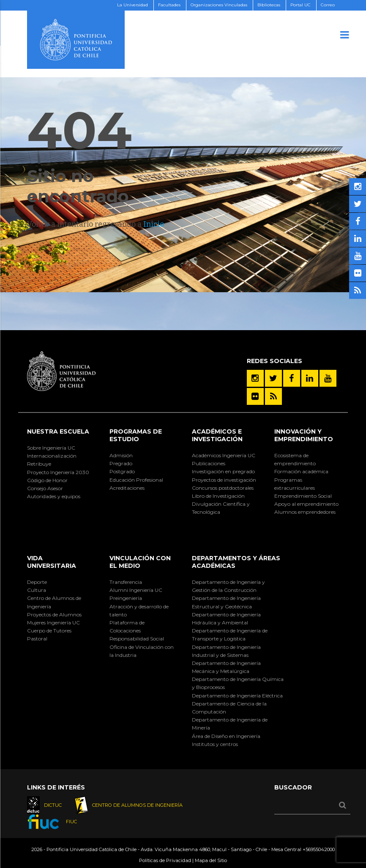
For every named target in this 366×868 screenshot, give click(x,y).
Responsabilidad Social (137, 639)
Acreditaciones (127, 488)
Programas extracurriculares (295, 484)
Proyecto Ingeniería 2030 (58, 472)
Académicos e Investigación (217, 435)
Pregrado (121, 463)
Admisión (121, 455)
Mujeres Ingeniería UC (53, 623)
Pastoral (37, 639)
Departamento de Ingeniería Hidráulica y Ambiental (226, 618)
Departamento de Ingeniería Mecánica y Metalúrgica (226, 667)
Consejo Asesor (45, 488)
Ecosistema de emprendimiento (295, 459)
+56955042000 (319, 849)
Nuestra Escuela (58, 431)
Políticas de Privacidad (165, 860)
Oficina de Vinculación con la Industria (142, 651)
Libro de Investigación (218, 496)
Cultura (37, 590)
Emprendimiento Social (303, 496)
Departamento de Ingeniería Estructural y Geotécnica (226, 602)
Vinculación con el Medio (140, 562)
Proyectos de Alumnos (54, 614)
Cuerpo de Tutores (49, 631)
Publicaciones (209, 463)
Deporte (37, 582)
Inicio (154, 224)
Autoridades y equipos (54, 496)
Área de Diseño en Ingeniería (226, 736)
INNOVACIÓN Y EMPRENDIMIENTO (304, 435)
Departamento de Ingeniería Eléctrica (237, 696)
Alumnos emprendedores (305, 512)
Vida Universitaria (52, 562)
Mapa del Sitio (211, 860)
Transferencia (126, 582)
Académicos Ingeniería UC (224, 455)
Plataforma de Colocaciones (127, 627)
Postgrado (122, 471)
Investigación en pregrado (223, 471)
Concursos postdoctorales (223, 488)
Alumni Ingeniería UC (136, 590)
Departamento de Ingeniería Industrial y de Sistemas (226, 651)
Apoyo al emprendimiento (306, 504)
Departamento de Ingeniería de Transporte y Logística (230, 635)
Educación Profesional (136, 480)
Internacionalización (52, 456)
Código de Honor (47, 480)
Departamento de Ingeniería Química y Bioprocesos (238, 683)
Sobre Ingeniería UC (51, 448)
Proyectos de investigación (224, 480)
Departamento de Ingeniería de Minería (230, 724)
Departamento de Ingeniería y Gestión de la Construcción (228, 586)
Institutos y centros (215, 744)
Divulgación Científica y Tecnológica (221, 508)
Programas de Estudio (136, 435)
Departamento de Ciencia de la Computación (229, 708)
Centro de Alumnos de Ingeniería (54, 602)
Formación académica (301, 471)
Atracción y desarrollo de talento (139, 610)
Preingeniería (126, 598)
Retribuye (39, 464)
